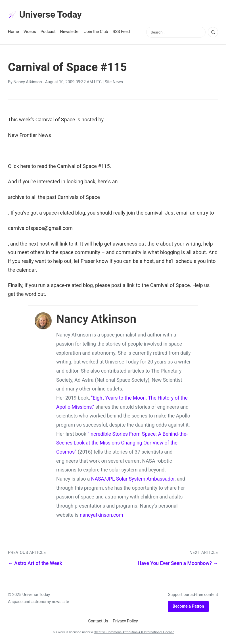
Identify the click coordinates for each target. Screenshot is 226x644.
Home (13, 32)
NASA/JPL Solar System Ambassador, (133, 479)
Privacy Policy (125, 621)
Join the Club (96, 32)
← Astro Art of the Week (35, 563)
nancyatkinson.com (102, 515)
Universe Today (45, 14)
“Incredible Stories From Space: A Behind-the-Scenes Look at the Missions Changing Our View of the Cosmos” (122, 443)
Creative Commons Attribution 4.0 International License (134, 632)
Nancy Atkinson (28, 82)
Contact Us (98, 621)
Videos (30, 32)
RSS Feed (121, 32)
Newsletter (70, 32)
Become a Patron (188, 606)
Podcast (48, 32)
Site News (114, 82)
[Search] (213, 32)
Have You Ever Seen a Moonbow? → (178, 563)
